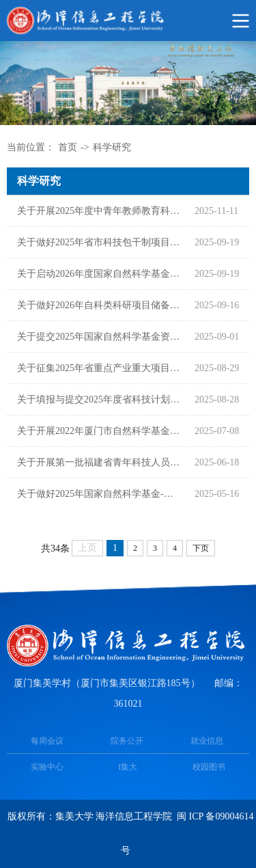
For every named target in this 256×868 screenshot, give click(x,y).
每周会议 (47, 741)
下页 (201, 548)
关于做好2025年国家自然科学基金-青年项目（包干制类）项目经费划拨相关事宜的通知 (99, 494)
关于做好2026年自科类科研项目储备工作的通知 (99, 305)
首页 (68, 147)
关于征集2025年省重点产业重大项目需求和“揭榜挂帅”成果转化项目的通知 (99, 368)
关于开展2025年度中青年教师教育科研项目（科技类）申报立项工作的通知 (99, 211)
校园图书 (209, 767)
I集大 (128, 767)
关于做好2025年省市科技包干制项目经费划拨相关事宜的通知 (99, 242)
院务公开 (127, 741)
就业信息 (207, 741)
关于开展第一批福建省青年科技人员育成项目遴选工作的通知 (99, 462)
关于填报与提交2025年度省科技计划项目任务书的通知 (99, 399)
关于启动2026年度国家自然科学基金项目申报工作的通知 (99, 274)
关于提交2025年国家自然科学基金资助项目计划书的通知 (99, 337)
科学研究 (112, 147)
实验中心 (47, 767)
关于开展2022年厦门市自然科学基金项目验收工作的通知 (99, 431)
